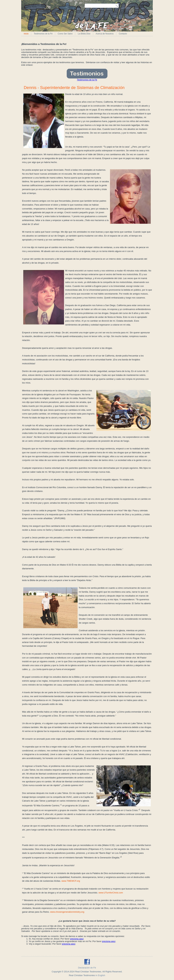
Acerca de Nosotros (105, 34)
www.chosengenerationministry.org (67, 912)
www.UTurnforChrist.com (111, 893)
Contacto (123, 34)
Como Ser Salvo (65, 34)
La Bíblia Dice (84, 34)
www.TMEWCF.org (71, 881)
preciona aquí (77, 939)
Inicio (26, 34)
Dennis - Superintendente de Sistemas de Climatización (74, 88)
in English (100, 975)
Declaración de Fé (87, 968)
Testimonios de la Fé (43, 34)
